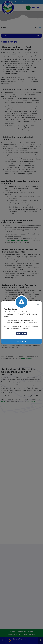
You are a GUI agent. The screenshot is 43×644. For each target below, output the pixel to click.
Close (22, 342)
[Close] (38, 304)
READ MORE (21, 333)
